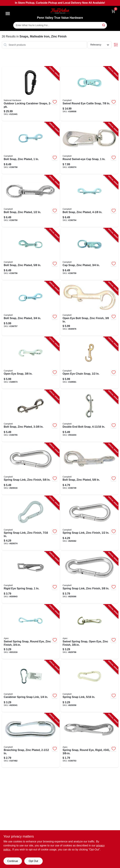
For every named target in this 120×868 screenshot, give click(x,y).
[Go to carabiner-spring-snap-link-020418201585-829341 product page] (31, 686)
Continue (13, 861)
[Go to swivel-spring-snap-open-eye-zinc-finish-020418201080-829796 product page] (89, 632)
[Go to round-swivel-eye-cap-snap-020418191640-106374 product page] (89, 148)
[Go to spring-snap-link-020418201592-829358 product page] (89, 686)
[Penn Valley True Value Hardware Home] (60, 11)
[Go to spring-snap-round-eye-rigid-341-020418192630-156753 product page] (89, 740)
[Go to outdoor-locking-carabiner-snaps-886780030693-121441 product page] (31, 94)
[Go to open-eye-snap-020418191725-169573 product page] (31, 363)
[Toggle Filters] (116, 45)
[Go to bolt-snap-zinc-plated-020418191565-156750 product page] (31, 201)
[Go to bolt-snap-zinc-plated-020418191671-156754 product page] (89, 201)
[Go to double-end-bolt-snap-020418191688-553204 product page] (89, 416)
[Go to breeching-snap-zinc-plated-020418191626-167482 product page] (31, 740)
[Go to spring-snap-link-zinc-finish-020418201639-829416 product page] (31, 469)
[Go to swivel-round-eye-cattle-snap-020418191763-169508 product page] (89, 94)
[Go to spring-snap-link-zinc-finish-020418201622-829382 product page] (89, 523)
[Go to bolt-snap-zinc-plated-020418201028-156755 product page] (31, 416)
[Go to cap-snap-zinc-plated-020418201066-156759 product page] (89, 254)
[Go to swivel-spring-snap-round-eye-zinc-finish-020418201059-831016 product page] (31, 632)
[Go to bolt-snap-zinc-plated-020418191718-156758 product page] (31, 148)
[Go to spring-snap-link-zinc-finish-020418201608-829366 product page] (89, 577)
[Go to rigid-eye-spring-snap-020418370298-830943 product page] (31, 577)
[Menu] (8, 14)
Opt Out (33, 861)
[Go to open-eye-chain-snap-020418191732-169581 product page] (89, 363)
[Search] (104, 25)
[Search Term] (60, 25)
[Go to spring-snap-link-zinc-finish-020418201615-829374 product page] (31, 523)
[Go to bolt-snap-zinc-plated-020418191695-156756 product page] (31, 254)
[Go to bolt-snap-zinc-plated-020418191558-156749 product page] (89, 469)
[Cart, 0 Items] (113, 11)
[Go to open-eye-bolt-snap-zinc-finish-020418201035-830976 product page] (89, 308)
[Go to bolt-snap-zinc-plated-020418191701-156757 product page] (31, 308)
